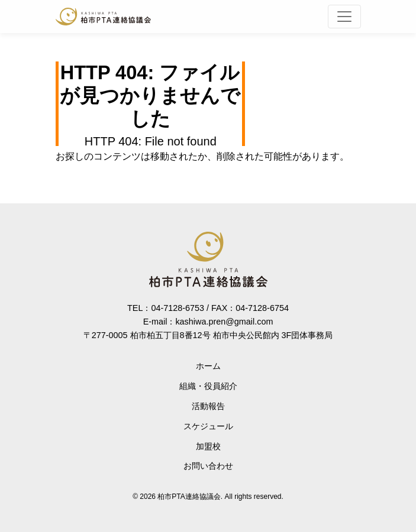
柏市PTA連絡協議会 (103, 17)
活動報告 (208, 406)
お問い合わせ (208, 466)
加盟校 (208, 446)
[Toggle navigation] (344, 17)
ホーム (208, 366)
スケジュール (208, 426)
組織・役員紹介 (208, 386)
